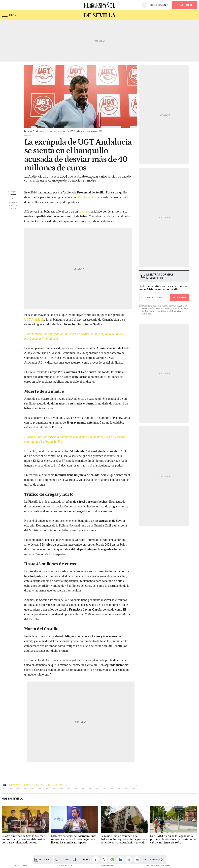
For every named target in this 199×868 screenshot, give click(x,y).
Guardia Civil (16, 785)
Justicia (28, 785)
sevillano (84, 211)
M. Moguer (13, 191)
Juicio (55, 785)
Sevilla (28, 136)
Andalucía (39, 785)
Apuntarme (179, 297)
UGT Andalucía (87, 197)
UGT (48, 785)
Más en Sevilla (12, 799)
